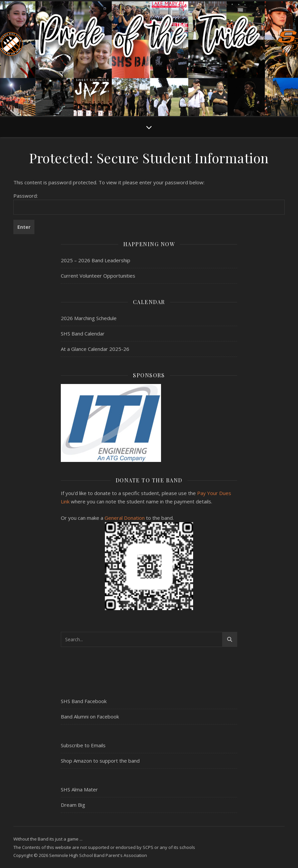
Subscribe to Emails (83, 745)
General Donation (125, 518)
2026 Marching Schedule (89, 318)
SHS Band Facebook (84, 701)
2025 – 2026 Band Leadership (96, 260)
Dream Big (73, 805)
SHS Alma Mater (79, 789)
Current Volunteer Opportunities (98, 276)
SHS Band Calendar (83, 333)
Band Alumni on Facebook (90, 716)
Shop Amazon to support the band (100, 761)
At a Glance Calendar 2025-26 (95, 349)
